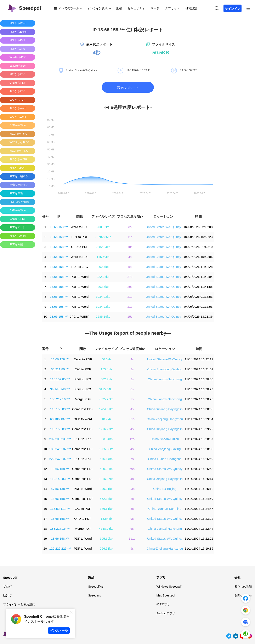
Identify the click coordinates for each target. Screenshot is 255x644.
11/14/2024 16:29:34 (199, 419)
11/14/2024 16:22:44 (199, 529)
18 (45, 529)
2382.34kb (103, 247)
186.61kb (106, 509)
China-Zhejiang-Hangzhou (165, 419)
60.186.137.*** (60, 419)
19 (45, 538)
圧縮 (119, 8)
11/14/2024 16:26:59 (199, 459)
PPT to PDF (80, 237)
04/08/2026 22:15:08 (198, 227)
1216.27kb (106, 429)
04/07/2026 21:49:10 (198, 247)
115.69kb (103, 257)
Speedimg (95, 595)
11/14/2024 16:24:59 (199, 499)
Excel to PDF (83, 359)
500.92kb (106, 469)
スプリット (172, 8)
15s (130, 317)
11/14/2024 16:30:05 (199, 409)
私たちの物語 (243, 587)
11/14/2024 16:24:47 (199, 509)
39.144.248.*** (60, 389)
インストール (59, 631)
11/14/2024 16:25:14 (199, 479)
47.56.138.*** (60, 489)
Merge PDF (83, 399)
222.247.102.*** (60, 459)
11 (45, 459)
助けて (7, 595)
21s (130, 297)
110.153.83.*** (60, 409)
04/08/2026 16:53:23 (198, 237)
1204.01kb (106, 409)
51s (132, 419)
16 (45, 509)
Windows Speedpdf (169, 587)
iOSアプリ (163, 604)
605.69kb (106, 538)
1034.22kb (103, 297)
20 (45, 548)
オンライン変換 (97, 8)
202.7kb (103, 267)
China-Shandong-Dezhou (165, 369)
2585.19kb (103, 317)
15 (45, 499)
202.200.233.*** (60, 439)
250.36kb (103, 227)
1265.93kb (106, 449)
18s (130, 247)
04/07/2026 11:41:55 (198, 287)
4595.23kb (106, 399)
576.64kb (106, 459)
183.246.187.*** (60, 449)
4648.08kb (106, 529)
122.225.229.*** (60, 548)
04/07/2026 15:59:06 (198, 257)
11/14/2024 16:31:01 (199, 369)
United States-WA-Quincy (163, 227)
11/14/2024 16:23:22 (199, 519)
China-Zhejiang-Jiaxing (165, 449)
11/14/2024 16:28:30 (199, 449)
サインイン (233, 9)
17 (45, 519)
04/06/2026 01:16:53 (198, 297)
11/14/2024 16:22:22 (199, 538)
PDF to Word (80, 277)
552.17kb (106, 499)
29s (130, 287)
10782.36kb (103, 237)
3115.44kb (106, 389)
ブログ (7, 587)
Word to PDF (80, 227)
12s (132, 439)
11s (130, 237)
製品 (91, 578)
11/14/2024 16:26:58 (199, 469)
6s (132, 389)
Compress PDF (83, 409)
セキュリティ (136, 8)
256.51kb (106, 548)
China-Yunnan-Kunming (165, 509)
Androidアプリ (166, 613)
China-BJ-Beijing (165, 489)
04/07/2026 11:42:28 (198, 267)
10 (45, 317)
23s (132, 489)
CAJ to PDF (83, 369)
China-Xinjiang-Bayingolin (165, 409)
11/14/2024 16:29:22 (199, 429)
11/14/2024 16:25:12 (199, 489)
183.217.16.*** (60, 399)
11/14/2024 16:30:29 (199, 389)
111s (132, 538)
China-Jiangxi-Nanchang (165, 379)
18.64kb (106, 519)
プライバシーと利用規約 (19, 604)
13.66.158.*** (59, 227)
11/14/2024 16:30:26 (199, 399)
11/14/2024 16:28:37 (199, 439)
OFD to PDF (80, 247)
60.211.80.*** (60, 369)
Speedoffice (96, 587)
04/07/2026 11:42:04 (198, 277)
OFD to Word (83, 419)
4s (130, 257)
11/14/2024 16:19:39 (199, 548)
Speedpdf (10, 578)
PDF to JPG (80, 267)
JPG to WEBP (80, 317)
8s (132, 499)
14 (45, 489)
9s (132, 379)
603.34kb (106, 439)
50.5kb (106, 359)
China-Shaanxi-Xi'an (165, 439)
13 (45, 479)
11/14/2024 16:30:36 (199, 379)
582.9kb (106, 379)
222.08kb (103, 277)
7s (132, 399)
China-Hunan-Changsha (165, 459)
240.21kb (106, 489)
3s (130, 227)
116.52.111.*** (60, 509)
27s (130, 277)
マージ (155, 8)
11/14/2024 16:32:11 (199, 359)
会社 (238, 578)
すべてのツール (69, 8)
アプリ (161, 578)
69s (132, 469)
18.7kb (106, 419)
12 (45, 469)
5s (130, 267)
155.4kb (106, 369)
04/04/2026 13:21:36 (198, 317)
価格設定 (191, 8)
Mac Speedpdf (166, 595)
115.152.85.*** (60, 379)
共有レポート (128, 87)
